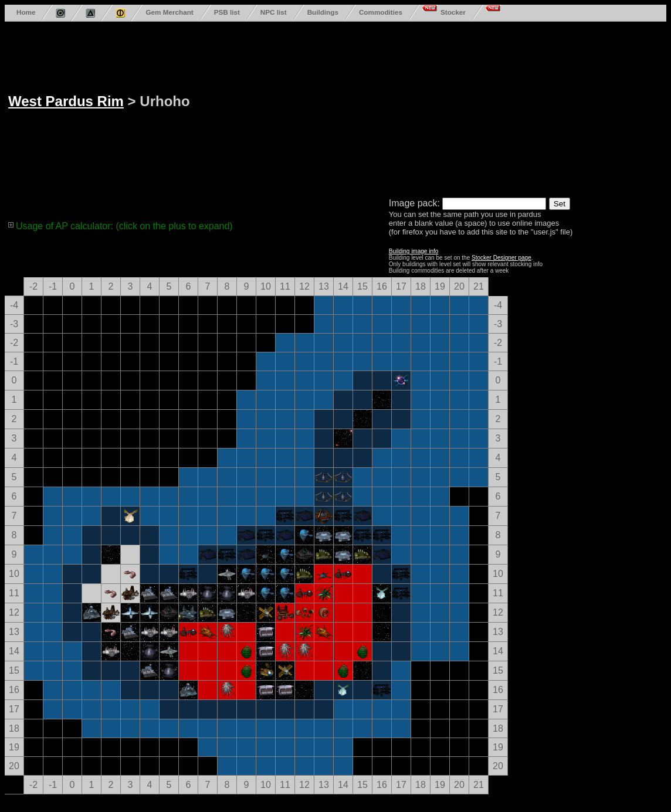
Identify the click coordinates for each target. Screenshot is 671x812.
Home (26, 12)
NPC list (274, 12)
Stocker (453, 12)
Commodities (381, 12)
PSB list (227, 12)
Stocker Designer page (501, 258)
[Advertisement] (345, 107)
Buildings (323, 12)
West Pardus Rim (66, 101)
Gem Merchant (169, 12)
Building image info (414, 251)
